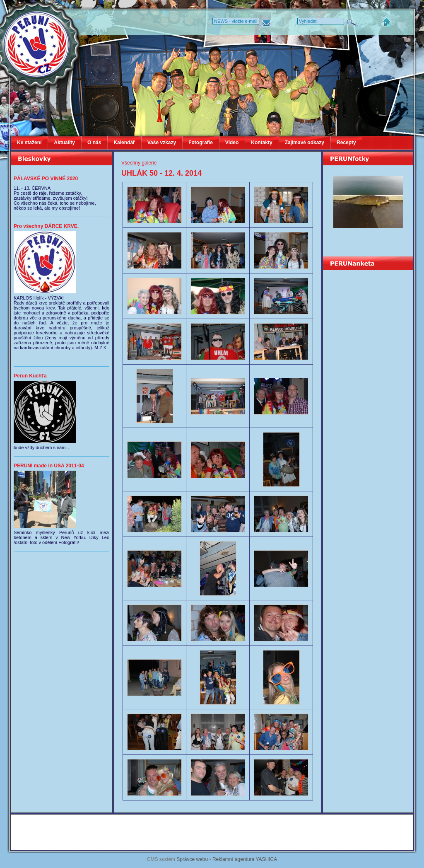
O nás (94, 143)
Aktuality (64, 143)
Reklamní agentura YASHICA (245, 859)
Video (232, 143)
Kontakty (261, 143)
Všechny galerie (139, 163)
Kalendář (124, 143)
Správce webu (192, 859)
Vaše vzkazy (162, 143)
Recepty (346, 143)
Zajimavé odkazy (305, 143)
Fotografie (201, 143)
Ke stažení (29, 143)
